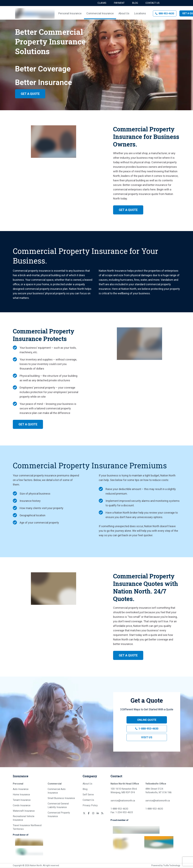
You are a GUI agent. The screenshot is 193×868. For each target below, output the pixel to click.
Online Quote (147, 720)
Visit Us (147, 737)
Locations (140, 13)
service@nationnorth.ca (123, 801)
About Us (124, 13)
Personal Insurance (70, 13)
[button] (165, 13)
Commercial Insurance (100, 13)
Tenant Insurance (22, 800)
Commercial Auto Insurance (57, 791)
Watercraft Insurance (24, 811)
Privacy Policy (90, 805)
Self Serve (88, 795)
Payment (119, 3)
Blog (135, 3)
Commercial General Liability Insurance (58, 805)
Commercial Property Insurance (59, 814)
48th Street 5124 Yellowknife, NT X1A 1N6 (158, 791)
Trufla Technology (172, 865)
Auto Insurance (21, 789)
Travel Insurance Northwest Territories (27, 827)
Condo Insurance (22, 805)
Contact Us (153, 3)
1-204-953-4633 (124, 812)
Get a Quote (30, 94)
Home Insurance (21, 795)
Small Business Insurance (61, 798)
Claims (102, 3)
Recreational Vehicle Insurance (24, 818)
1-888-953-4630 (148, 729)
